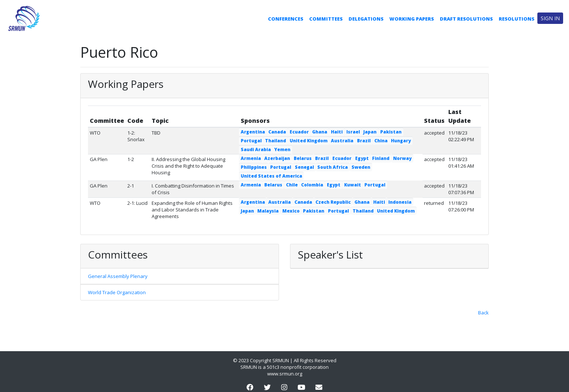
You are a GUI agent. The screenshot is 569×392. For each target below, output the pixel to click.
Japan (370, 132)
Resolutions (517, 19)
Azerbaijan (277, 158)
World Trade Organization (117, 292)
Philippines (254, 167)
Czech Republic (333, 202)
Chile (292, 185)
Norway (402, 158)
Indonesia (400, 202)
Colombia (312, 185)
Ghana (320, 132)
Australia (342, 141)
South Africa (333, 167)
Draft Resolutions (466, 19)
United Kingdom (309, 141)
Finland (381, 158)
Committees (326, 19)
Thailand (275, 141)
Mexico (291, 211)
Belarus (303, 158)
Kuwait (353, 185)
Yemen (282, 149)
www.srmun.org (285, 374)
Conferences (286, 19)
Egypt (362, 158)
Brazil (364, 141)
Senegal (304, 167)
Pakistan (391, 132)
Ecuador (299, 132)
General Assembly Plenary (118, 276)
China (381, 141)
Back (483, 313)
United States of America (271, 176)
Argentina (253, 132)
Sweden (361, 167)
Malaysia (268, 211)
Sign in (550, 18)
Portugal (251, 141)
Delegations (366, 19)
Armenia (251, 158)
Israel (353, 132)
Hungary (401, 141)
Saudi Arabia (256, 149)
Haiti (337, 132)
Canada (277, 132)
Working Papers (412, 19)
